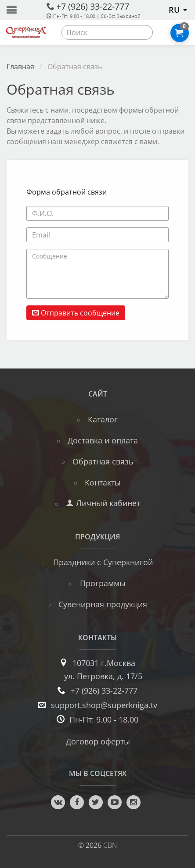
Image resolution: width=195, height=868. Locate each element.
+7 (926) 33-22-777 (93, 6)
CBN (110, 845)
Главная (20, 67)
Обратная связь (103, 461)
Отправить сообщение (76, 313)
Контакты (103, 482)
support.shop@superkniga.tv (104, 705)
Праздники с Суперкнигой (103, 562)
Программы (103, 583)
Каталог (103, 419)
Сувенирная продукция (103, 604)
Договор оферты (98, 741)
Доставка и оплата (103, 440)
